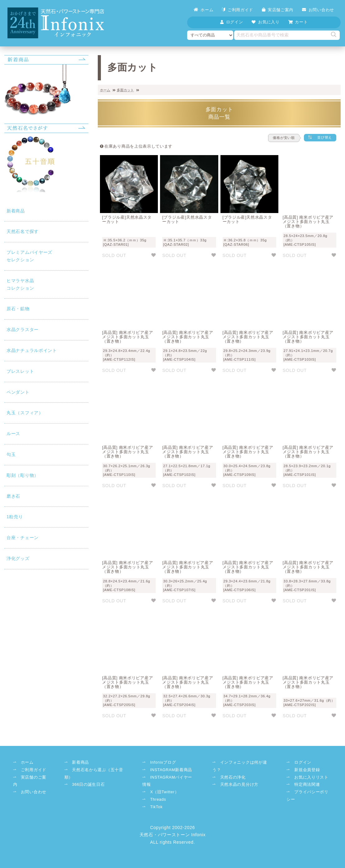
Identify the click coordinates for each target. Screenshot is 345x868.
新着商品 (16, 211)
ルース (13, 434)
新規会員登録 (307, 770)
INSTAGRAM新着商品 (171, 770)
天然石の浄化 (233, 777)
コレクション (46, 284)
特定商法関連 (307, 785)
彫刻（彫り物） (23, 475)
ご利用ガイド (238, 10)
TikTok (156, 807)
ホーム (203, 10)
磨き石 (13, 496)
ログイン (303, 762)
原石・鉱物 (18, 309)
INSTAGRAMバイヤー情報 (167, 781)
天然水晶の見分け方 (239, 785)
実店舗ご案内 (278, 10)
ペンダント (18, 392)
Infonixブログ (163, 762)
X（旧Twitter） (164, 792)
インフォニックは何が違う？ (240, 766)
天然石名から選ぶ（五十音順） (94, 774)
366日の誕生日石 (88, 785)
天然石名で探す (23, 231)
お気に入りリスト (311, 777)
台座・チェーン (23, 538)
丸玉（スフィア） (25, 413)
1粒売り (15, 517)
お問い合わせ (318, 10)
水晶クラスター (23, 330)
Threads (158, 799)
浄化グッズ (18, 558)
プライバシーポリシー (307, 796)
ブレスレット (20, 371)
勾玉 (11, 454)
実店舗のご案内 (30, 781)
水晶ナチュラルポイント (32, 350)
